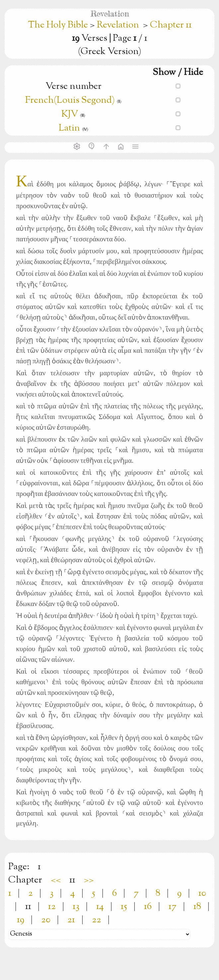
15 (124, 907)
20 (46, 920)
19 (21, 920)
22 (97, 920)
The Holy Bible (59, 25)
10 (202, 893)
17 (173, 907)
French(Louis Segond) (70, 100)
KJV (70, 114)
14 (100, 907)
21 (71, 920)
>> (89, 880)
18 (197, 907)
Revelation (118, 25)
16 (148, 907)
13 (76, 907)
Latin (69, 128)
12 (52, 907)
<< (56, 880)
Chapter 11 (171, 25)
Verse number (73, 87)
